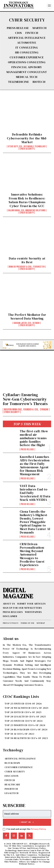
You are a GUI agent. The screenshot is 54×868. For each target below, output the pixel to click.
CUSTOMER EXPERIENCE (27, 57)
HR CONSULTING (27, 52)
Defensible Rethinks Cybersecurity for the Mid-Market (27, 138)
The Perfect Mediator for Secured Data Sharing (27, 317)
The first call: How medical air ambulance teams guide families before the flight (34, 438)
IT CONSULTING (27, 48)
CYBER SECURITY (27, 149)
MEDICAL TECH (27, 77)
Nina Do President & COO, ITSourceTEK (27, 267)
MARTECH (40, 28)
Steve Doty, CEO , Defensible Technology (27, 146)
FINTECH (32, 33)
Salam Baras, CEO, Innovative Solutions (27, 210)
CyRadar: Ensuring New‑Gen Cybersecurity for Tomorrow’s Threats (25, 399)
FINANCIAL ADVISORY (27, 67)
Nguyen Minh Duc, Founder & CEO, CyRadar (26, 409)
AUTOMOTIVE (27, 43)
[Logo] (25, 6)
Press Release (18, 28)
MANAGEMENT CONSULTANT (27, 72)
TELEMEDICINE (19, 82)
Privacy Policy (38, 829)
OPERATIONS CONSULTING (27, 62)
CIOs (19, 33)
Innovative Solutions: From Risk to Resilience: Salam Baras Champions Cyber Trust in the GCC (27, 200)
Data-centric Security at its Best (27, 260)
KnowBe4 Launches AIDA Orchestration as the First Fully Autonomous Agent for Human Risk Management (35, 465)
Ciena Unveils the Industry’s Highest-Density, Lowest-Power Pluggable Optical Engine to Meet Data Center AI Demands (35, 522)
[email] (27, 814)
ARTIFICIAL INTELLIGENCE (27, 38)
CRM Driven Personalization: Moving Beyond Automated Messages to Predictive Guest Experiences (32, 554)
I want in (27, 822)
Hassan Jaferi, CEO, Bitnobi (27, 323)
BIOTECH (39, 82)
